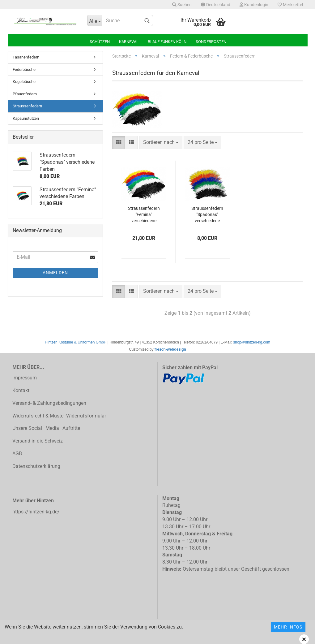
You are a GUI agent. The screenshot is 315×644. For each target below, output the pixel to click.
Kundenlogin (254, 5)
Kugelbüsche (24, 82)
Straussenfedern (27, 106)
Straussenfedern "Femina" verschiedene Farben (144, 215)
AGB (17, 454)
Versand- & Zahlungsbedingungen (49, 403)
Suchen (182, 5)
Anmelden (55, 273)
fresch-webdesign (170, 349)
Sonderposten (211, 42)
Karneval (129, 42)
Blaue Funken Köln (167, 42)
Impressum (25, 378)
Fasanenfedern (26, 57)
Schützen (100, 42)
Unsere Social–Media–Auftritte (46, 428)
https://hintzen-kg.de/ (36, 512)
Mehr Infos (288, 627)
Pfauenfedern (25, 94)
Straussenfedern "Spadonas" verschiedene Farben (207, 215)
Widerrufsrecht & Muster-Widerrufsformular (59, 416)
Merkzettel (290, 5)
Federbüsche (24, 69)
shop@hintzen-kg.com (252, 342)
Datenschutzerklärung (36, 466)
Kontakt (21, 390)
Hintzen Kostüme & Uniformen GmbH (76, 342)
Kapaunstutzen (26, 118)
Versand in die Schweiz (38, 441)
